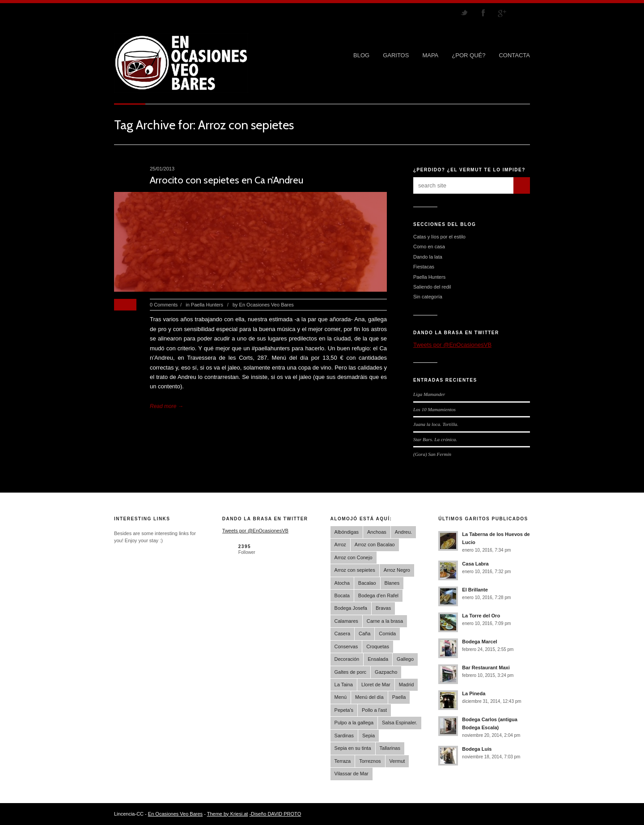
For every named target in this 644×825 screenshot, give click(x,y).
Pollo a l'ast (374, 710)
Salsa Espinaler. (400, 723)
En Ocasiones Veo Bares (267, 305)
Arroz (340, 544)
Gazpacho (386, 672)
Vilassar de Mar (352, 774)
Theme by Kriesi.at (228, 814)
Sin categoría (428, 297)
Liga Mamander (429, 394)
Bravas (383, 608)
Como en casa (429, 247)
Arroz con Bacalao (375, 544)
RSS (521, 13)
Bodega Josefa (351, 608)
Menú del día (369, 697)
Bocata (342, 595)
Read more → (167, 406)
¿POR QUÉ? (468, 55)
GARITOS (396, 55)
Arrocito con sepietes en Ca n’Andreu (227, 180)
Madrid (407, 685)
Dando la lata (428, 257)
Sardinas (344, 736)
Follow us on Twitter (464, 13)
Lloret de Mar (376, 685)
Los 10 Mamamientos (434, 409)
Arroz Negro (397, 570)
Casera (342, 634)
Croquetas (378, 646)
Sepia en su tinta (353, 748)
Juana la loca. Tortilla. (436, 424)
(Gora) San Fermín (432, 454)
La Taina (344, 685)
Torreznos (370, 761)
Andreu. (404, 532)
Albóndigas (347, 532)
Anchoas (377, 532)
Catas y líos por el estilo (439, 237)
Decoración (347, 659)
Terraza (343, 761)
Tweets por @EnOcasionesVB (452, 345)
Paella (399, 697)
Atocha (342, 583)
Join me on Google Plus (502, 13)
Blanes (392, 583)
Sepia (369, 736)
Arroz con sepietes (355, 570)
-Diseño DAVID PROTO (275, 814)
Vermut (397, 761)
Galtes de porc (351, 672)
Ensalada (378, 659)
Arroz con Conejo (354, 557)
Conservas (346, 646)
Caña (364, 634)
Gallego (405, 659)
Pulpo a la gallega (354, 723)
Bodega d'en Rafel (378, 595)
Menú (341, 697)
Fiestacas (424, 267)
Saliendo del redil (432, 287)
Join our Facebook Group (483, 13)
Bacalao (367, 583)
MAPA (430, 55)
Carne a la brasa (385, 621)
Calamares (346, 621)
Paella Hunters (207, 305)
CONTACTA (514, 55)
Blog (361, 55)
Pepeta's (344, 710)
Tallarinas (390, 748)
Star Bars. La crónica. (435, 439)
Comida (387, 634)
